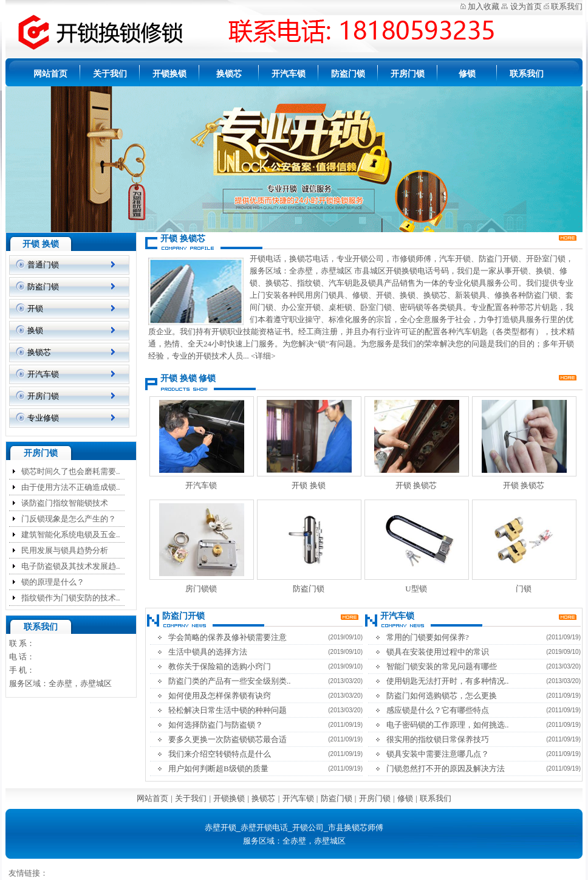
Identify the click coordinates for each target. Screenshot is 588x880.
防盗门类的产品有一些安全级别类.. (230, 681)
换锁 (35, 330)
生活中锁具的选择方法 (208, 652)
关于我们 (110, 74)
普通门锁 (43, 265)
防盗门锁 (348, 74)
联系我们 (567, 6)
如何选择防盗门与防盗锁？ (216, 725)
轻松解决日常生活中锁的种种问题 (227, 710)
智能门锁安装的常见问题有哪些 (442, 666)
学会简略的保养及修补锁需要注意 (227, 637)
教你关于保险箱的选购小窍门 (220, 666)
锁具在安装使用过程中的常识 (438, 652)
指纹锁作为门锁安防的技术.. (71, 598)
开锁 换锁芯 (416, 485)
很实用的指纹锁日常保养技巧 (438, 739)
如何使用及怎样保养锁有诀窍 (220, 696)
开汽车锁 (289, 74)
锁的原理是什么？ (53, 582)
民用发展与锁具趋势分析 (65, 550)
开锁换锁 (169, 74)
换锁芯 (229, 74)
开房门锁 (408, 74)
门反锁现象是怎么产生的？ (69, 519)
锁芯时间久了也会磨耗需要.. (71, 471)
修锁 (467, 74)
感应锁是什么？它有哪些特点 (438, 710)
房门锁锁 (201, 589)
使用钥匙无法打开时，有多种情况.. (448, 681)
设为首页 (526, 6)
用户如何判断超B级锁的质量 (218, 768)
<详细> (263, 356)
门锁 (524, 589)
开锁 (35, 308)
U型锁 (416, 589)
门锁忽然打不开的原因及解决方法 (446, 768)
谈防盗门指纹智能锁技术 (65, 503)
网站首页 (50, 74)
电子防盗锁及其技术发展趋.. (71, 566)
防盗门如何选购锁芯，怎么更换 (442, 696)
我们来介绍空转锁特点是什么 (220, 754)
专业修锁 (43, 418)
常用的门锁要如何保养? (428, 637)
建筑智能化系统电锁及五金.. (71, 535)
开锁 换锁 (308, 485)
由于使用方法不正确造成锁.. (71, 487)
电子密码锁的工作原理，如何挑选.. (448, 725)
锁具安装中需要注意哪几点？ (438, 754)
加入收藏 (484, 6)
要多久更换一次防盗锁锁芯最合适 (227, 739)
